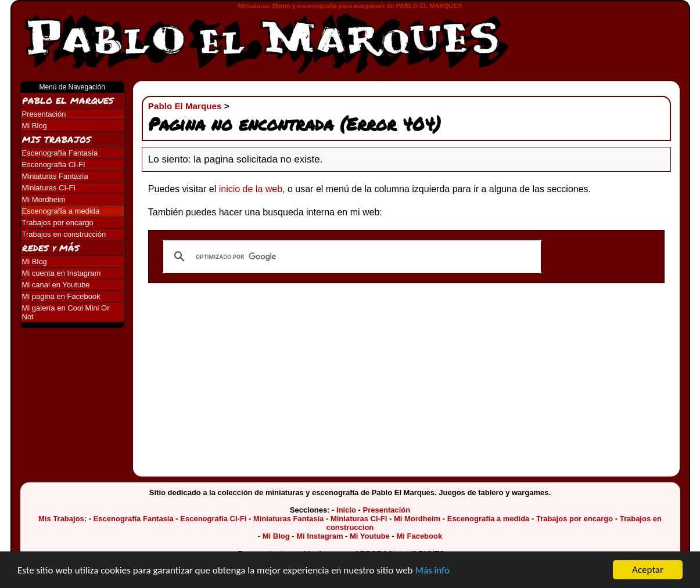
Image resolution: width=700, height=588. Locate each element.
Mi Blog (35, 126)
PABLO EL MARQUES (68, 100)
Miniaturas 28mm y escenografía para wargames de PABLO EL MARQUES (350, 6)
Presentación (44, 114)
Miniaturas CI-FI (49, 188)
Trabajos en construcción (64, 234)
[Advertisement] (604, 37)
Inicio (346, 510)
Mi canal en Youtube (56, 285)
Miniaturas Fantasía (55, 176)
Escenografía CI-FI (54, 165)
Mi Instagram (320, 536)
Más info (432, 571)
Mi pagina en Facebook (61, 296)
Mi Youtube (370, 536)
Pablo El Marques (185, 106)
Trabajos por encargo (58, 223)
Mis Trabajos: (62, 519)
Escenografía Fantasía (60, 153)
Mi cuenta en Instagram (62, 273)
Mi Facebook (419, 536)
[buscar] (350, 257)
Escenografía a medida (61, 211)
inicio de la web (251, 189)
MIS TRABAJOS (57, 139)
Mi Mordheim (44, 199)
